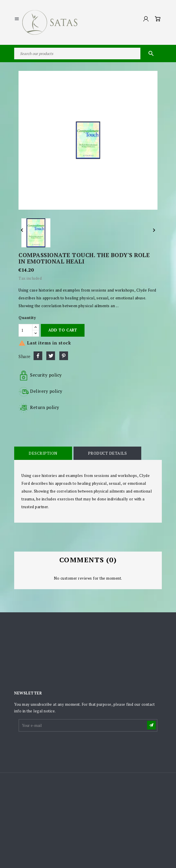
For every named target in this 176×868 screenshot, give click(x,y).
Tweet (51, 356)
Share (38, 356)
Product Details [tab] (108, 453)
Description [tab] (43, 453)
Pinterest (64, 356)
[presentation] (63, 747)
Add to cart (63, 330)
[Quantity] (25, 330)
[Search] (88, 54)
